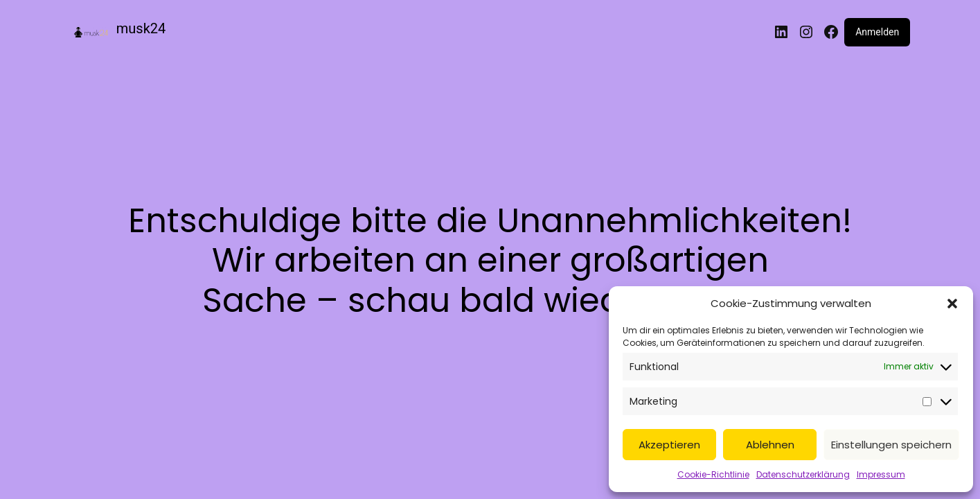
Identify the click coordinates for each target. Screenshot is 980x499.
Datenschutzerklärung (803, 474)
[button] (952, 304)
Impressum (881, 474)
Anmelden (877, 32)
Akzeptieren (669, 445)
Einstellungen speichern (891, 445)
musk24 (141, 28)
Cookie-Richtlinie (713, 474)
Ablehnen (770, 445)
